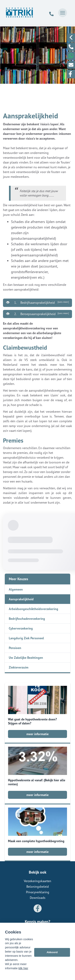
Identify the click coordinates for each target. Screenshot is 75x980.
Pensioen (15, 648)
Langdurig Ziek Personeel (26, 638)
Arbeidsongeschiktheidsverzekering (33, 609)
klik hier (23, 968)
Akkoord (52, 952)
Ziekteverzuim (19, 667)
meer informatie (37, 734)
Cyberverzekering (21, 628)
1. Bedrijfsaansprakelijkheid (37, 303)
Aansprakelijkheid (21, 599)
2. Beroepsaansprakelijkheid (37, 314)
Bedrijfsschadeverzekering (27, 619)
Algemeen (16, 589)
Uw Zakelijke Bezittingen (26, 658)
